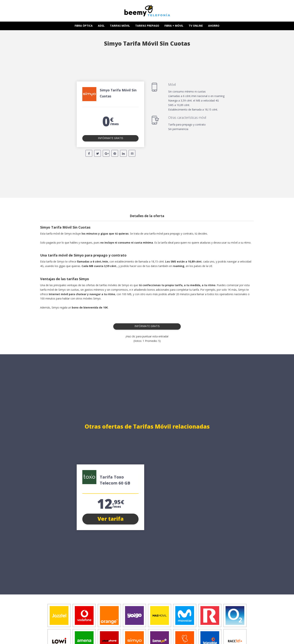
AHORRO (214, 26)
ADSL (101, 26)
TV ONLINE (196, 26)
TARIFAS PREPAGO (147, 26)
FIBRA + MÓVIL (174, 26)
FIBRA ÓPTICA (84, 26)
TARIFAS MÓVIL (120, 26)
